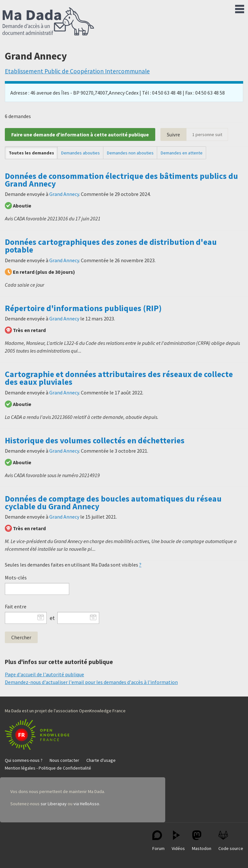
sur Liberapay (54, 804)
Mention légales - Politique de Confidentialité (48, 768)
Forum (158, 841)
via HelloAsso (86, 804)
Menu (240, 8)
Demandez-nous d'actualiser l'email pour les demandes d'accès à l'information (91, 682)
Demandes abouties (81, 153)
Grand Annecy (64, 194)
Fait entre (16, 606)
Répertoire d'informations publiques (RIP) (83, 308)
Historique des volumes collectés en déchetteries (95, 440)
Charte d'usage (101, 760)
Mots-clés (16, 577)
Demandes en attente (182, 153)
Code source (231, 841)
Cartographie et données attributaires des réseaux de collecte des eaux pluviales (119, 378)
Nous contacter (64, 760)
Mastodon (202, 841)
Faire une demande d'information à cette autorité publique (80, 134)
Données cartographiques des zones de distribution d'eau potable (111, 246)
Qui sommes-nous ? (24, 760)
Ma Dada (48, 22)
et (52, 618)
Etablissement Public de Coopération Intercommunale (77, 71)
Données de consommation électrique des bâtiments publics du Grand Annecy (121, 180)
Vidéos (178, 841)
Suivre (173, 134)
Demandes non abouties (130, 153)
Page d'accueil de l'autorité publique (44, 674)
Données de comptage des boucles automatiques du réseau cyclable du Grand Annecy (113, 503)
